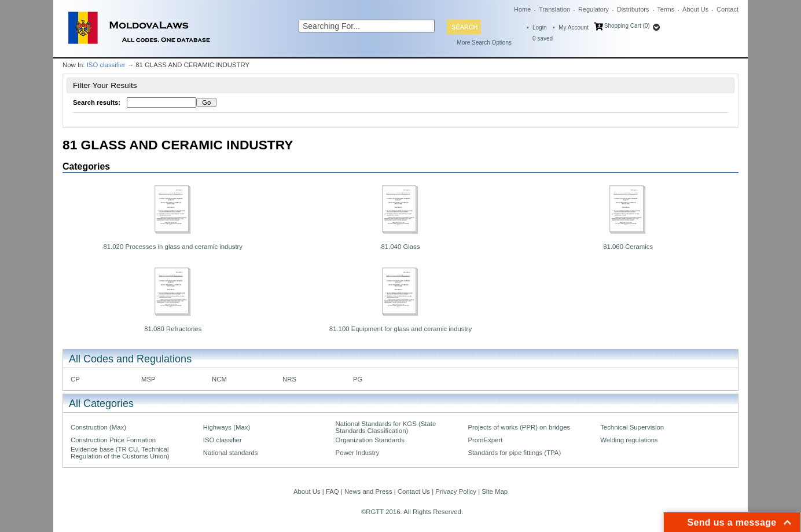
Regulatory (594, 9)
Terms (666, 9)
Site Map (495, 491)
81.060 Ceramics (628, 247)
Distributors (633, 9)
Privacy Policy (456, 491)
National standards (231, 453)
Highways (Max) (227, 427)
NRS (289, 379)
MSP (148, 379)
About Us (695, 9)
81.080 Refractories (173, 329)
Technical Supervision (632, 427)
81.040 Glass (401, 247)
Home (522, 9)
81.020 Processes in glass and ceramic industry (173, 247)
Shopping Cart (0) (627, 26)
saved (543, 38)
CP (75, 379)
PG (358, 379)
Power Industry (358, 453)
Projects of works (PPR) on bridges (519, 427)
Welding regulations (629, 440)
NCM (219, 379)
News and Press (368, 491)
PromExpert (485, 440)
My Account (574, 27)
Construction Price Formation (113, 440)
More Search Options (485, 43)
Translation (554, 9)
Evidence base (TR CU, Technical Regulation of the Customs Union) (120, 453)
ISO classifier (106, 65)
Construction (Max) (98, 427)
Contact (727, 9)
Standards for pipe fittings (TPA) (514, 453)
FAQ (332, 491)
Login (539, 27)
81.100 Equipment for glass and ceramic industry (400, 329)
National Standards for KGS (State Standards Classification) (386, 427)
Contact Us (414, 491)
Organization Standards (370, 440)
